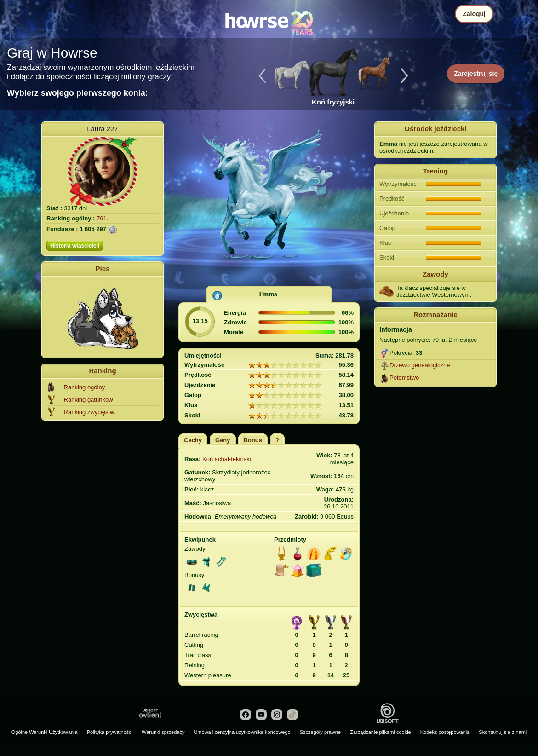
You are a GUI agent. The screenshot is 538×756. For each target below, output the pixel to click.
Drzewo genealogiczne (420, 365)
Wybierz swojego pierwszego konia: (77, 93)
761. (102, 218)
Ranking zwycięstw (89, 412)
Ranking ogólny (85, 387)
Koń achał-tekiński (227, 459)
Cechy (193, 440)
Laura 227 (103, 129)
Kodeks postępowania (445, 732)
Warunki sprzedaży (163, 732)
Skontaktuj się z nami (503, 732)
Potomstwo (404, 378)
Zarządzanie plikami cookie (381, 732)
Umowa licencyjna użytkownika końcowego (242, 732)
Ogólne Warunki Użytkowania (45, 732)
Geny (223, 440)
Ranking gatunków (89, 400)
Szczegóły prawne (320, 732)
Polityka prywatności (110, 732)
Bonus (253, 440)
